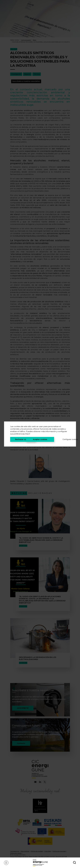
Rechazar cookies (23, 439)
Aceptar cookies (40, 439)
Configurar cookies (66, 439)
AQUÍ (28, 434)
